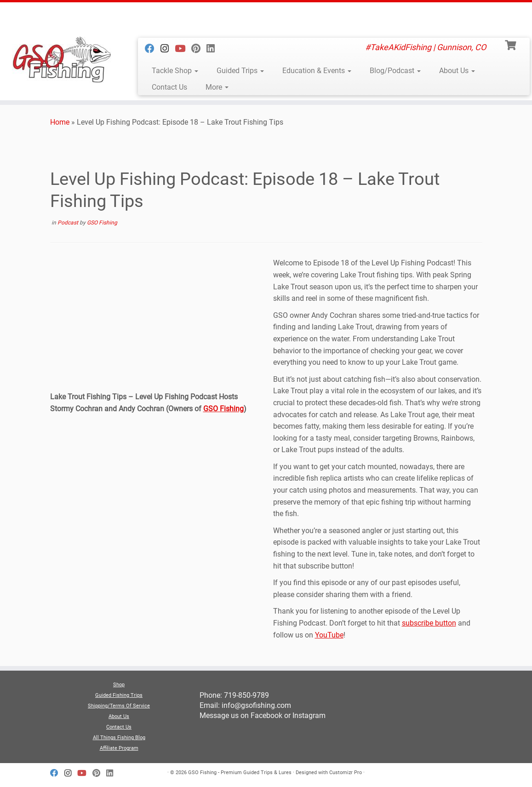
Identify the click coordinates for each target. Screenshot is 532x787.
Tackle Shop (175, 71)
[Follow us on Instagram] (168, 49)
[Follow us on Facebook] (153, 49)
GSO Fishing (102, 223)
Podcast (69, 223)
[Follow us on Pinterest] (199, 49)
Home (60, 122)
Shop (119, 685)
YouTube (329, 635)
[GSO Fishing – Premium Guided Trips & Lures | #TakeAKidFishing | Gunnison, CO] (62, 60)
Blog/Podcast (395, 71)
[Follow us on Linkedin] (214, 49)
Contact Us (169, 87)
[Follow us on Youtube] (183, 49)
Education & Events (317, 71)
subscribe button (429, 623)
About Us (457, 71)
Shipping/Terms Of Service (119, 706)
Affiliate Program (119, 748)
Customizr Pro (346, 773)
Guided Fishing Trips (119, 695)
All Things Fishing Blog (119, 738)
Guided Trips (240, 71)
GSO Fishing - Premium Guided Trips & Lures (240, 773)
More (217, 87)
